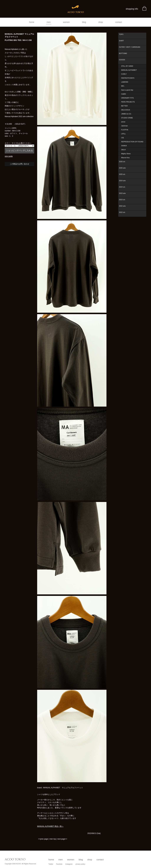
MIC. (123, 86)
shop (101, 22)
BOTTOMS (123, 53)
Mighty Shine (126, 154)
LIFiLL (123, 134)
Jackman (124, 126)
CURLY (124, 74)
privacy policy (80, 864)
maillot (124, 94)
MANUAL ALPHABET (129, 70)
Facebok (59, 864)
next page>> (62, 839)
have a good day (127, 90)
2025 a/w (122, 168)
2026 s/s (122, 162)
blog (84, 22)
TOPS (121, 34)
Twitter (51, 864)
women (66, 22)
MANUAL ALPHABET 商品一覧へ (50, 826)
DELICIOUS (126, 110)
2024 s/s (122, 187)
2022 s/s (122, 212)
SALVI (123, 150)
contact (119, 22)
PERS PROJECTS (128, 102)
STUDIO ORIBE (127, 118)
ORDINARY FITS (127, 98)
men (49, 22)
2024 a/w (122, 181)
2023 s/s (122, 200)
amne (123, 122)
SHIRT (121, 41)
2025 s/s (122, 174)
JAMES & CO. (126, 114)
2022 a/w (122, 206)
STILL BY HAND (127, 66)
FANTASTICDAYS (128, 78)
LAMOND (125, 82)
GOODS (122, 60)
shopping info (132, 9)
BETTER (124, 106)
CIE (123, 138)
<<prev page (43, 839)
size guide (9, 156)
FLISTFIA (125, 130)
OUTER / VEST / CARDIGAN (130, 47)
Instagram (69, 864)
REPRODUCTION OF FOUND (132, 142)
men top (53, 839)
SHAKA (124, 146)
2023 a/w (122, 193)
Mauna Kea (125, 158)
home (32, 22)
